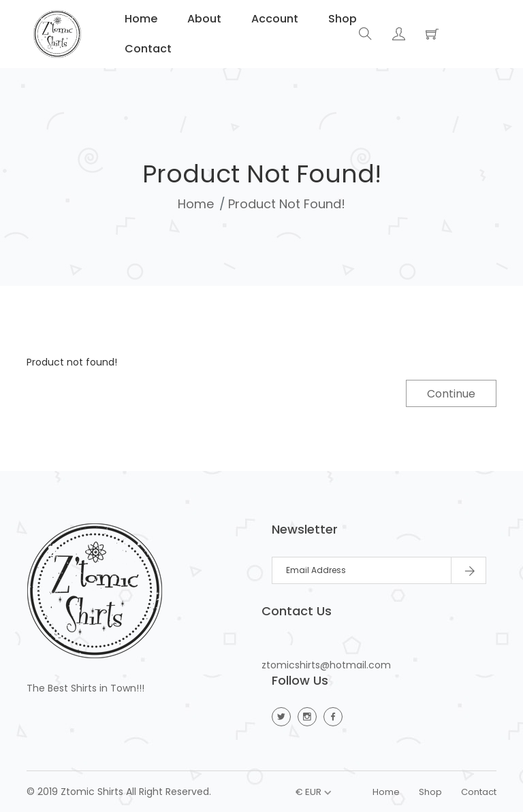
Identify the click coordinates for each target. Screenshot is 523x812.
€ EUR (308, 792)
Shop (341, 19)
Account (273, 19)
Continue (451, 394)
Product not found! (287, 204)
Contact (147, 49)
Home (140, 19)
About (203, 19)
